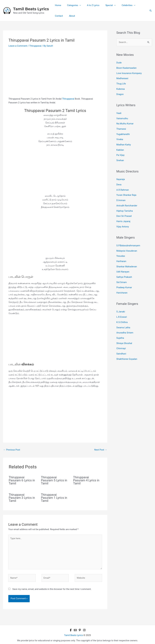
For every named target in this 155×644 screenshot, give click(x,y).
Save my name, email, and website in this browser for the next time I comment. (52, 588)
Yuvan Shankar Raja (126, 192)
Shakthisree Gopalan (127, 352)
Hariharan (121, 257)
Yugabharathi (123, 133)
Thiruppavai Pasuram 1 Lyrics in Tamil (54, 497)
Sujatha (120, 332)
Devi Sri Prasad (124, 213)
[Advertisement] (55, 74)
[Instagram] (84, 629)
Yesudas (121, 252)
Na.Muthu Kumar (125, 122)
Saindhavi (121, 347)
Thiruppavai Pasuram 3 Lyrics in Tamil (22, 497)
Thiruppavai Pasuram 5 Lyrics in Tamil (54, 480)
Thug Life (121, 83)
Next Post (101, 449)
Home (57, 5)
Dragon (120, 93)
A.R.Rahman (123, 187)
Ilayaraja (121, 177)
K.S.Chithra (122, 317)
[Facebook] (71, 629)
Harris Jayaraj (123, 218)
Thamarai (121, 127)
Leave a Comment (18, 46)
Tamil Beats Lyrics (31, 9)
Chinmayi (121, 342)
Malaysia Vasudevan (127, 247)
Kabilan (120, 148)
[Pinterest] (80, 629)
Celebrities (120, 5)
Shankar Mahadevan (127, 262)
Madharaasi (122, 78)
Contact (137, 5)
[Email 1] (75, 629)
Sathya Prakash (124, 272)
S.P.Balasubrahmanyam (128, 242)
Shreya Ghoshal (124, 337)
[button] (151, 11)
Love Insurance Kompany (129, 73)
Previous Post (12, 449)
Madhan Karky (124, 143)
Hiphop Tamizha (125, 208)
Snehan (120, 158)
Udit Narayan (123, 267)
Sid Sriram (122, 277)
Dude (119, 63)
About (57, 16)
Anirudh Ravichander (127, 202)
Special (104, 5)
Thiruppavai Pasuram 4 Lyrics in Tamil (86, 480)
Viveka (120, 138)
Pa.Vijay (120, 153)
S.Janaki (121, 306)
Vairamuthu (122, 117)
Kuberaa (121, 88)
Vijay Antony (123, 223)
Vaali (119, 112)
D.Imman (121, 197)
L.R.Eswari (122, 311)
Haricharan (122, 288)
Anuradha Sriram (125, 327)
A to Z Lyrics (89, 5)
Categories (70, 5)
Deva (119, 182)
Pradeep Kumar (124, 282)
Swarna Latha (123, 322)
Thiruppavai (35, 46)
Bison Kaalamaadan (126, 68)
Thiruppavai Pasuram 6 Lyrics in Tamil (22, 480)
